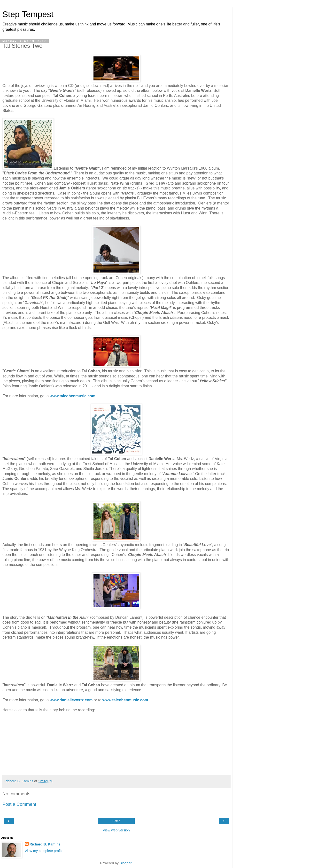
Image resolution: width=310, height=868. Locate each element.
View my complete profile (44, 851)
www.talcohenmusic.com (73, 396)
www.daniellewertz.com (71, 700)
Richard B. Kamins (45, 844)
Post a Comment (19, 804)
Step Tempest (28, 14)
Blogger (126, 863)
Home (116, 821)
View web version (116, 830)
